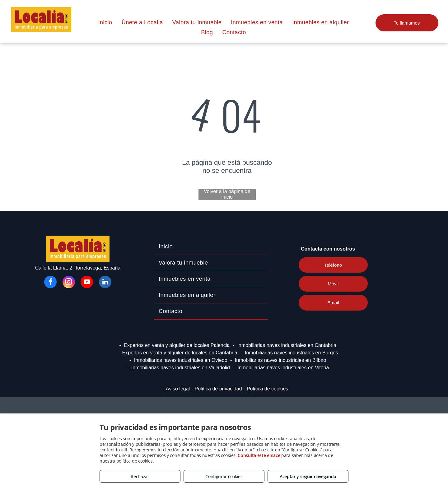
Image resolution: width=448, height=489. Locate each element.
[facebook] (50, 283)
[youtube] (87, 283)
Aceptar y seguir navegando (308, 476)
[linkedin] (105, 283)
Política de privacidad (218, 389)
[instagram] (69, 283)
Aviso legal (178, 389)
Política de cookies (267, 389)
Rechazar (140, 476)
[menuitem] (105, 22)
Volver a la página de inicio (227, 194)
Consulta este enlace (259, 455)
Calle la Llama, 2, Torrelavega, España (78, 268)
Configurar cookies (224, 476)
